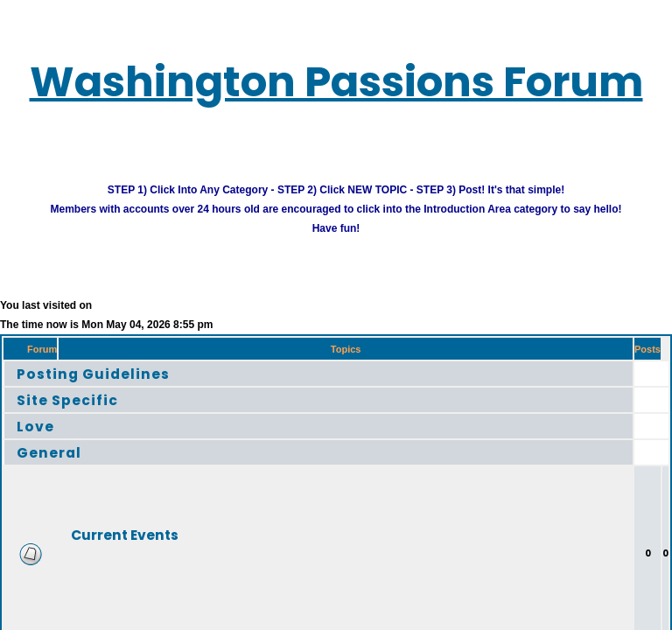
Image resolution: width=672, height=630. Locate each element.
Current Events (154, 548)
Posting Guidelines (112, 387)
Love (40, 440)
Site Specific (80, 413)
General (57, 466)
